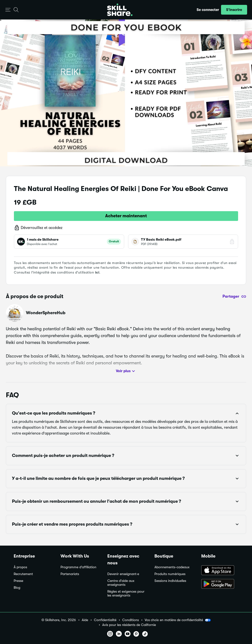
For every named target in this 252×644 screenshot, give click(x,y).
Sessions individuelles (170, 581)
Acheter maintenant (126, 216)
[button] (8, 10)
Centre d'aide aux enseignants (121, 583)
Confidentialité (105, 620)
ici (97, 272)
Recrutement (23, 574)
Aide (85, 620)
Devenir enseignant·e (123, 574)
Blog (17, 588)
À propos (20, 567)
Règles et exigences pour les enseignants (126, 593)
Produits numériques (170, 574)
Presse (18, 581)
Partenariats (70, 574)
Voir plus (126, 371)
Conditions (131, 620)
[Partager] (234, 296)
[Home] (120, 10)
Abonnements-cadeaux (172, 567)
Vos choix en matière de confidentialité (178, 620)
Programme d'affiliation (78, 567)
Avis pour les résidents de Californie (129, 625)
